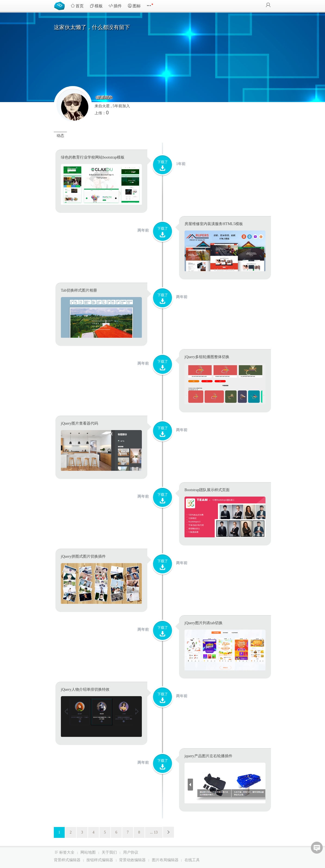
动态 (60, 136)
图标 (134, 6)
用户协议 (131, 852)
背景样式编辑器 (67, 860)
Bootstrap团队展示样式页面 (207, 490)
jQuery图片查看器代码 (79, 423)
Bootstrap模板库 (61, 5)
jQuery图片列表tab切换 (204, 623)
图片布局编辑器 (165, 860)
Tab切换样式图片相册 (79, 290)
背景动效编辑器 (132, 860)
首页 (77, 6)
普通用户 (104, 97)
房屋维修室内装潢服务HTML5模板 (214, 224)
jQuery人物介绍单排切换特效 (85, 689)
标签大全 (67, 852)
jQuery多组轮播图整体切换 (207, 357)
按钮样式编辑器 (100, 860)
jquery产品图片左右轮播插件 (208, 756)
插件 (115, 6)
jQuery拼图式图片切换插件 (83, 556)
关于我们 (109, 852)
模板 (96, 6)
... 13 (154, 832)
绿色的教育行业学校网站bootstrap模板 (93, 157)
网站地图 (88, 852)
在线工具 (192, 860)
